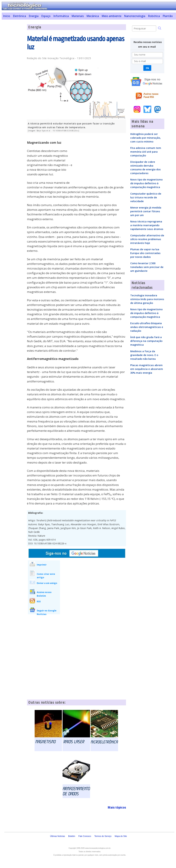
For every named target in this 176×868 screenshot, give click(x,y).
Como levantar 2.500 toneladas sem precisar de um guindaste (147, 267)
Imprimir (42, 565)
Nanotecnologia (135, 16)
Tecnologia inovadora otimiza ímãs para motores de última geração (147, 299)
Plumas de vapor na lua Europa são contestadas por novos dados (145, 253)
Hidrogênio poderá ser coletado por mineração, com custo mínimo (145, 138)
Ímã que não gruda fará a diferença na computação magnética (146, 341)
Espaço (46, 16)
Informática (61, 16)
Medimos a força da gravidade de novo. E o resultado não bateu (144, 355)
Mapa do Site (121, 836)
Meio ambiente (111, 16)
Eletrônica (19, 16)
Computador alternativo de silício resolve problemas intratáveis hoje (147, 239)
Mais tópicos (117, 807)
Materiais (78, 16)
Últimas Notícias (57, 836)
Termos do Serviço (103, 836)
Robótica (154, 16)
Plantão (168, 16)
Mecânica (93, 16)
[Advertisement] (13, 76)
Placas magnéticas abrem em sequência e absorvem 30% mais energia (147, 369)
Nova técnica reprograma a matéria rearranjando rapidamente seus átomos (147, 225)
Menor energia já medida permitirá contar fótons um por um (146, 211)
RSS (39, 601)
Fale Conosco (85, 836)
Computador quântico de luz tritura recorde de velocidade (146, 197)
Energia (34, 16)
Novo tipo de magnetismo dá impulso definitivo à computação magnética (146, 183)
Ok (147, 68)
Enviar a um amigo (47, 583)
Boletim (72, 836)
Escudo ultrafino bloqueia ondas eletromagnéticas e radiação (147, 327)
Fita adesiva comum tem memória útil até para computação (146, 152)
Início (7, 16)
